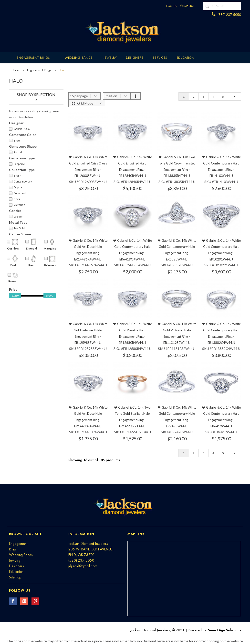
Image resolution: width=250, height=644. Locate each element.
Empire (16, 187)
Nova (15, 199)
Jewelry (110, 58)
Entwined (17, 193)
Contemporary (21, 182)
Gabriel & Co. (20, 129)
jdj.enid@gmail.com (83, 566)
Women (16, 217)
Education (16, 572)
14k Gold (17, 228)
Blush (15, 176)
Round (16, 152)
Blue (14, 141)
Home (15, 70)
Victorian (17, 205)
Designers (135, 58)
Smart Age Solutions (224, 630)
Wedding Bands (79, 58)
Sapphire (17, 164)
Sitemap (15, 577)
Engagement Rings (33, 58)
